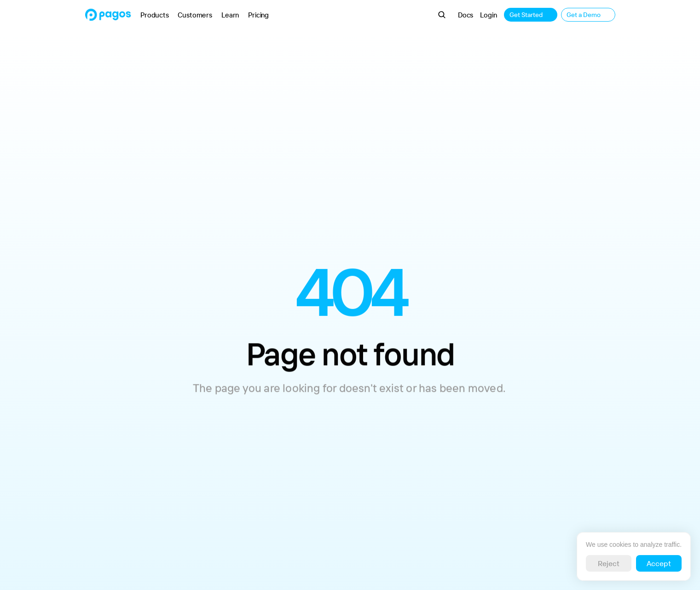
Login (488, 15)
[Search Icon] (442, 15)
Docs (466, 15)
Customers (195, 15)
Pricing (258, 15)
